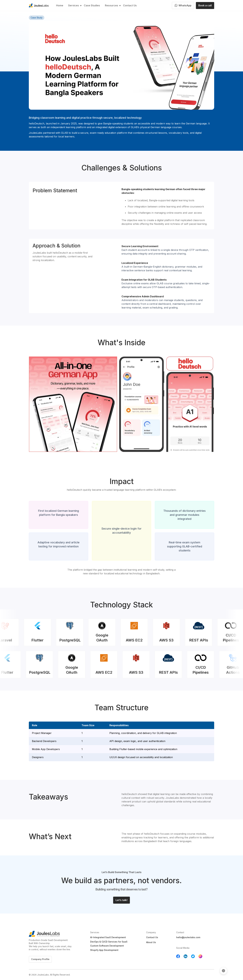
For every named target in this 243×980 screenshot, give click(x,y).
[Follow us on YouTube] (200, 956)
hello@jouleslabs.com (188, 937)
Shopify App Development (104, 950)
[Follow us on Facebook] (178, 956)
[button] (74, 5)
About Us (151, 942)
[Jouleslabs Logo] (49, 934)
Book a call (205, 5)
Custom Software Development (107, 946)
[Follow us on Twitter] (193, 956)
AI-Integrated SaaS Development (108, 937)
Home (60, 5)
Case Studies (92, 5)
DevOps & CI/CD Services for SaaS (109, 942)
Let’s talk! (122, 900)
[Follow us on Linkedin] (186, 956)
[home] (39, 5)
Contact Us (130, 5)
